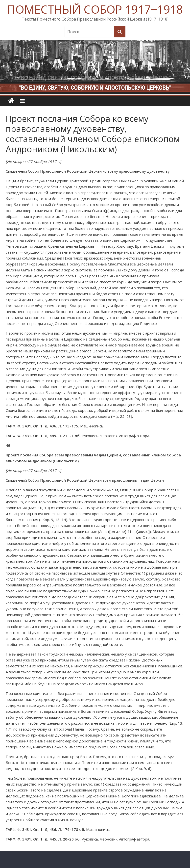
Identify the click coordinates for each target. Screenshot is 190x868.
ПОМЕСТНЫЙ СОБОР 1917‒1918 (95, 9)
